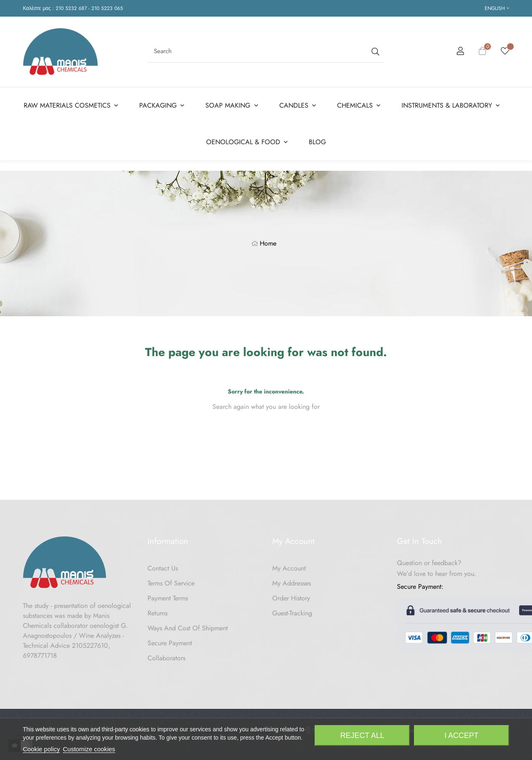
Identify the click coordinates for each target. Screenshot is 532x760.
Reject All (362, 735)
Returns (158, 610)
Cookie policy (41, 749)
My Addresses (292, 580)
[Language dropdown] (497, 8)
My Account (289, 565)
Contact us (163, 565)
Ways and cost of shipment (188, 625)
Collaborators (166, 655)
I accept (461, 735)
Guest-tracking (292, 610)
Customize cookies (89, 749)
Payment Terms (168, 595)
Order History (291, 595)
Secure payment (170, 640)
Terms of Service (171, 580)
